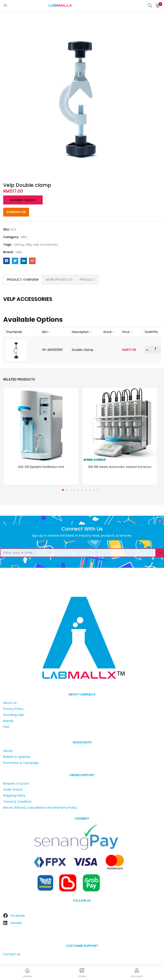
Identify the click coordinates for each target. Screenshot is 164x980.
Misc (24, 237)
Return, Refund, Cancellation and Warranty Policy (40, 808)
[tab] (23, 280)
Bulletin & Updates (17, 757)
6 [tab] (82, 490)
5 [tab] (78, 490)
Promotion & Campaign (21, 763)
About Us (10, 703)
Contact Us (16, 212)
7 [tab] (86, 490)
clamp (19, 245)
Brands (8, 721)
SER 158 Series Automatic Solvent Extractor (120, 467)
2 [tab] (67, 490)
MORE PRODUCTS (59, 279)
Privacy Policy (13, 709)
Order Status (13, 790)
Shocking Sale (14, 715)
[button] (158, 5)
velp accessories (45, 245)
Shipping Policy (14, 796)
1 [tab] (63, 490)
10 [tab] (98, 490)
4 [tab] (74, 490)
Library (8, 751)
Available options (23, 200)
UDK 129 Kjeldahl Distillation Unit (41, 467)
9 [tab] (94, 490)
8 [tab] (90, 490)
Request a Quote (16, 783)
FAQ (6, 727)
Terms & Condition (17, 802)
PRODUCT (87, 279)
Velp (28, 245)
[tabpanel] (41, 436)
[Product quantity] (155, 349)
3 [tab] (71, 490)
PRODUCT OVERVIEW (23, 279)
